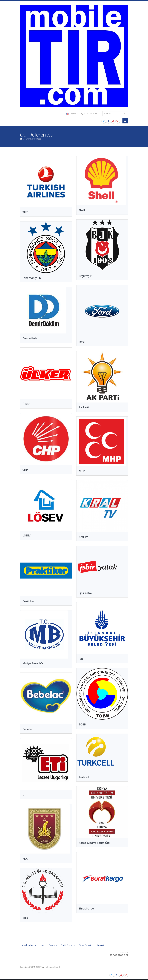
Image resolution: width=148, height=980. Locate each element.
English (72, 114)
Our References (68, 945)
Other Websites (86, 945)
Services (53, 945)
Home (42, 945)
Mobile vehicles (29, 945)
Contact (100, 945)
